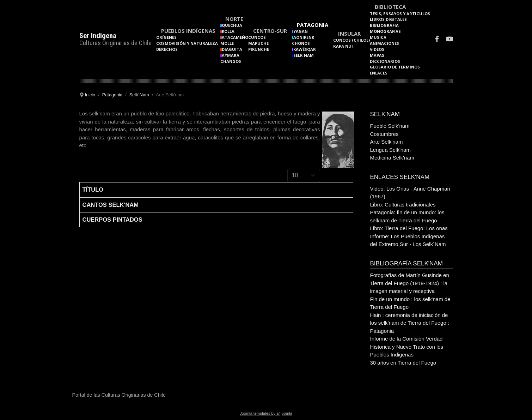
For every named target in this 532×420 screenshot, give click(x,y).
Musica (378, 37)
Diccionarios (385, 61)
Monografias (385, 31)
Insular (349, 34)
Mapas (377, 55)
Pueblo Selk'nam (390, 126)
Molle (227, 43)
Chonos (301, 43)
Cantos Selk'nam (111, 205)
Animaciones (384, 43)
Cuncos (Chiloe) (351, 40)
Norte (234, 19)
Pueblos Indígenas (188, 31)
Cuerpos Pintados (112, 220)
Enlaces (379, 73)
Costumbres (384, 134)
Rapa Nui (343, 46)
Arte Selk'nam (387, 142)
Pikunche (259, 49)
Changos (231, 61)
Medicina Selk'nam (392, 158)
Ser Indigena (98, 36)
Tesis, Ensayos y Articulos (400, 14)
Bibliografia (384, 25)
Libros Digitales (388, 19)
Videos (377, 49)
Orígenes (166, 37)
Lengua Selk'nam (390, 150)
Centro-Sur (270, 31)
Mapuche (258, 43)
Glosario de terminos (395, 67)
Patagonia (313, 25)
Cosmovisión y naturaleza (187, 43)
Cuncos (257, 37)
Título (93, 190)
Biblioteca (390, 7)
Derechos (167, 49)
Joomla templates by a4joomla (266, 413)
